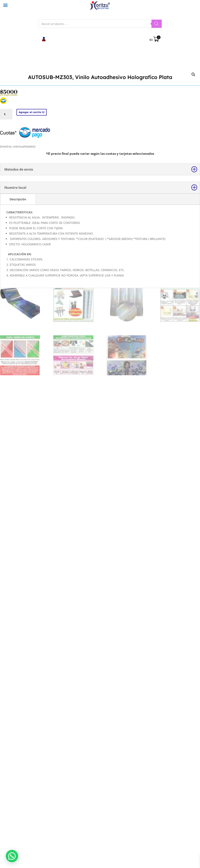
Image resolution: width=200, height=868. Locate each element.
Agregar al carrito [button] (32, 684)
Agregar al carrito (30, 433)
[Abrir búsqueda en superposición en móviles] (100, 24)
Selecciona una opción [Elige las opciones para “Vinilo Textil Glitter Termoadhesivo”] (100, 684)
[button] (193, 74)
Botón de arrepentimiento (52, 788)
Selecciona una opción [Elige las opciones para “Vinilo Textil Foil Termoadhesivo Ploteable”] (168, 684)
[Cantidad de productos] (6, 435)
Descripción (18, 520)
